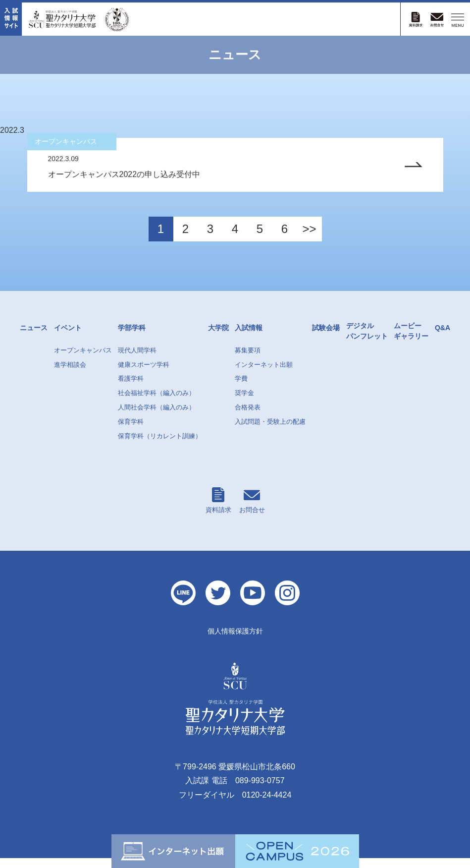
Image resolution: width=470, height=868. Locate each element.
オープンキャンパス (83, 360)
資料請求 (218, 510)
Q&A (443, 338)
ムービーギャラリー (411, 341)
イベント (68, 338)
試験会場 (326, 338)
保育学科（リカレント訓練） (160, 446)
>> (309, 239)
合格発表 (248, 417)
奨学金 (244, 403)
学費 (241, 388)
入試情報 (249, 338)
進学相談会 (70, 375)
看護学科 (131, 388)
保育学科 (131, 432)
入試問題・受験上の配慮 (270, 432)
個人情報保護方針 (235, 641)
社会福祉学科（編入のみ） (157, 403)
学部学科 (132, 338)
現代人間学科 (137, 360)
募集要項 (248, 360)
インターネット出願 (264, 375)
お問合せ (252, 510)
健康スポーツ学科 (144, 375)
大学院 (218, 338)
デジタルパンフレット (367, 341)
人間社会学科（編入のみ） (157, 417)
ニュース (34, 338)
